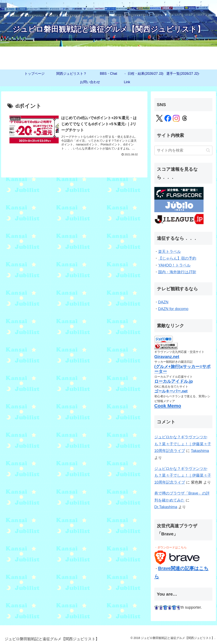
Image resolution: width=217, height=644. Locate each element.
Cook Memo (168, 406)
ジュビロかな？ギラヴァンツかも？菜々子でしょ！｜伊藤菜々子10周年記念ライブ (183, 444)
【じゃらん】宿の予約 (177, 258)
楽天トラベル (169, 252)
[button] (208, 150)
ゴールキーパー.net (171, 391)
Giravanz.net (167, 357)
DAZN (163, 302)
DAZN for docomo (173, 309)
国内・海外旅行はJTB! (177, 272)
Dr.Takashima (166, 507)
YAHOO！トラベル (174, 265)
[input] (183, 150)
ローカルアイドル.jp (174, 381)
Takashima (200, 451)
